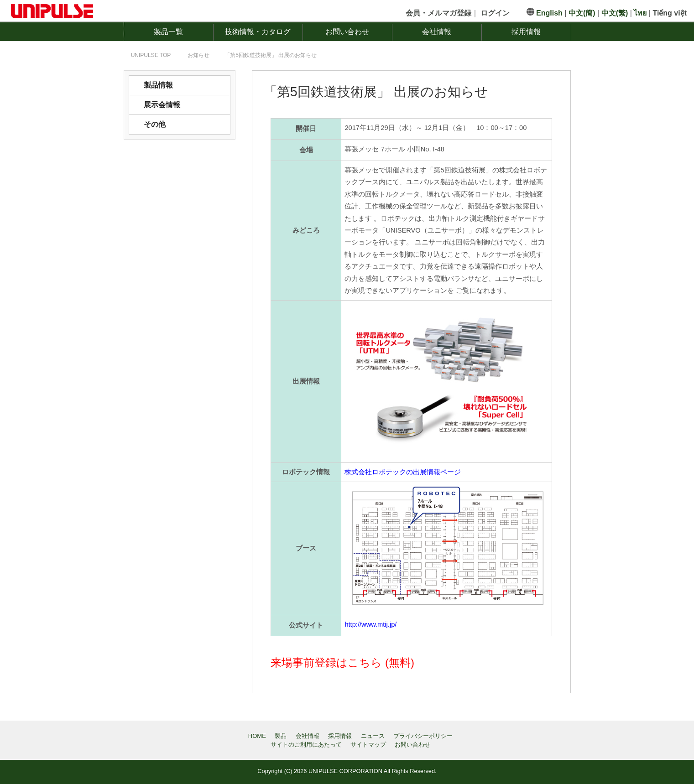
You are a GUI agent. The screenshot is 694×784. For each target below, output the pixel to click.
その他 (155, 124)
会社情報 (437, 32)
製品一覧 (168, 32)
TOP (151, 55)
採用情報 (526, 32)
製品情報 (158, 85)
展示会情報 (162, 105)
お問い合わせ (347, 32)
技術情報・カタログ (258, 32)
